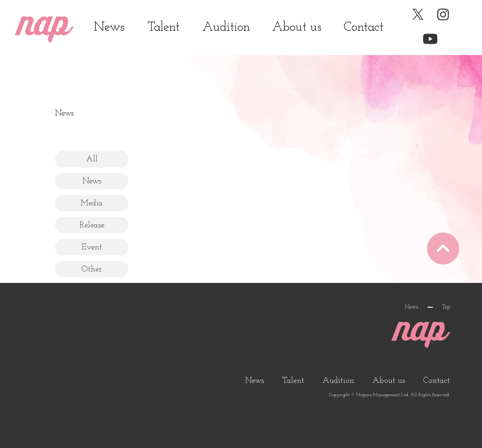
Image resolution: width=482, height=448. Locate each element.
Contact (364, 28)
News (109, 28)
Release (92, 225)
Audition (226, 28)
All (92, 159)
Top (446, 307)
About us (297, 28)
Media (92, 203)
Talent (164, 28)
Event (92, 247)
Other (92, 269)
